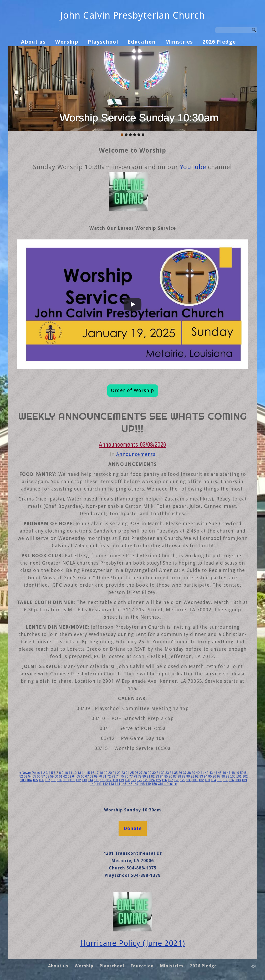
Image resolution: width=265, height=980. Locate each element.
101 (239, 776)
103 (23, 780)
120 (128, 780)
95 (210, 776)
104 (29, 780)
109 (60, 780)
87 (175, 776)
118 (115, 780)
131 (195, 780)
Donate (133, 828)
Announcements (136, 454)
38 (189, 773)
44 (215, 773)
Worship (67, 42)
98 (223, 776)
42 (207, 773)
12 (75, 773)
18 (101, 773)
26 (136, 773)
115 (97, 780)
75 (122, 776)
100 (233, 776)
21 (114, 773)
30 (154, 773)
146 (130, 784)
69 (96, 776)
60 (56, 776)
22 (119, 773)
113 (84, 780)
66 (83, 776)
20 (110, 773)
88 (179, 776)
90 (188, 776)
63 (69, 776)
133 (207, 780)
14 (84, 773)
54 (30, 776)
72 (109, 776)
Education (142, 42)
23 (123, 773)
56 (39, 776)
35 (176, 773)
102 (245, 776)
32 (163, 773)
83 (157, 776)
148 (142, 784)
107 (48, 780)
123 (146, 780)
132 (201, 780)
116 (103, 780)
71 (105, 776)
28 (145, 773)
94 (205, 776)
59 (52, 776)
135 (220, 780)
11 (70, 773)
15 (88, 773)
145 (124, 784)
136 (226, 780)
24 (128, 773)
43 (211, 773)
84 (162, 776)
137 (232, 780)
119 (121, 780)
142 (105, 784)
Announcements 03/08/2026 (132, 444)
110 (66, 780)
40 (198, 773)
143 (111, 784)
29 (149, 773)
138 (238, 780)
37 (185, 773)
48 (233, 773)
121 (134, 780)
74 (118, 776)
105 (35, 780)
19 (106, 773)
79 (140, 776)
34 (172, 773)
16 (92, 773)
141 (99, 784)
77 (131, 776)
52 (21, 776)
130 (189, 780)
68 (91, 776)
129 (183, 780)
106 (41, 780)
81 (148, 776)
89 (184, 776)
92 (197, 776)
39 (193, 773)
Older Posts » (167, 784)
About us (33, 42)
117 (109, 780)
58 (47, 776)
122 (140, 780)
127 (170, 780)
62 (65, 776)
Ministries (179, 42)
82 (153, 776)
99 (228, 776)
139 (244, 780)
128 (177, 780)
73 (113, 776)
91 (192, 776)
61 (61, 776)
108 (54, 780)
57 (43, 776)
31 (158, 773)
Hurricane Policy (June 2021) (133, 943)
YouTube (193, 167)
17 (97, 773)
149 (148, 784)
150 (154, 784)
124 (152, 780)
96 (214, 776)
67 (87, 776)
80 (144, 776)
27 (141, 773)
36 (180, 773)
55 (34, 776)
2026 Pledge (219, 42)
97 (219, 776)
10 (66, 773)
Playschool (103, 42)
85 (166, 776)
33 (167, 773)
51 (246, 773)
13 (79, 773)
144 (118, 784)
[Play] (132, 304)
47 (229, 773)
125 (158, 780)
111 (72, 780)
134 (213, 780)
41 (202, 773)
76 (127, 776)
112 (78, 780)
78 (135, 776)
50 (242, 773)
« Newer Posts (29, 773)
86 (170, 776)
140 (93, 784)
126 (164, 780)
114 (90, 780)
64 (74, 776)
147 (136, 784)
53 (25, 776)
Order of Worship (132, 390)
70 (100, 776)
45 (220, 773)
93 (201, 776)
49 (237, 773)
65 (78, 776)
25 (132, 773)
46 (224, 773)
